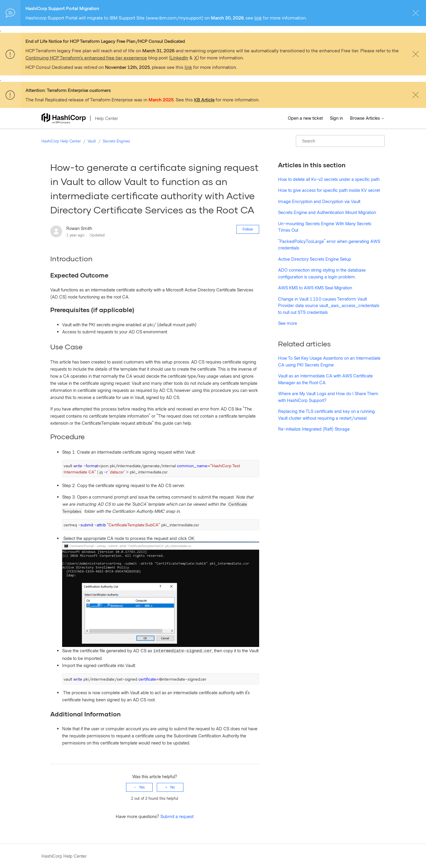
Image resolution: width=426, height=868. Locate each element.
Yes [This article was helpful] (142, 787)
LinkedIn (179, 57)
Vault (92, 141)
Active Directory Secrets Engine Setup (315, 259)
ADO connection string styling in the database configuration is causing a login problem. (322, 273)
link (258, 18)
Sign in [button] (336, 118)
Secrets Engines (116, 141)
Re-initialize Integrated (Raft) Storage (314, 429)
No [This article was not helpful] (173, 787)
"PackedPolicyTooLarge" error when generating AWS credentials (329, 245)
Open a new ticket (305, 118)
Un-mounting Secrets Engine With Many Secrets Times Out (325, 227)
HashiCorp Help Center (61, 141)
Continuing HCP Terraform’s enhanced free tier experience (86, 57)
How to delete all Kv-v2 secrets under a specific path (329, 179)
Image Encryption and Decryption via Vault (319, 201)
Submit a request (177, 816)
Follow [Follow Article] (248, 229)
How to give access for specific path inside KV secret (329, 190)
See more (288, 323)
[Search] (340, 141)
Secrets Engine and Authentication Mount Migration (327, 212)
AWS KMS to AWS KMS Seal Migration (315, 288)
